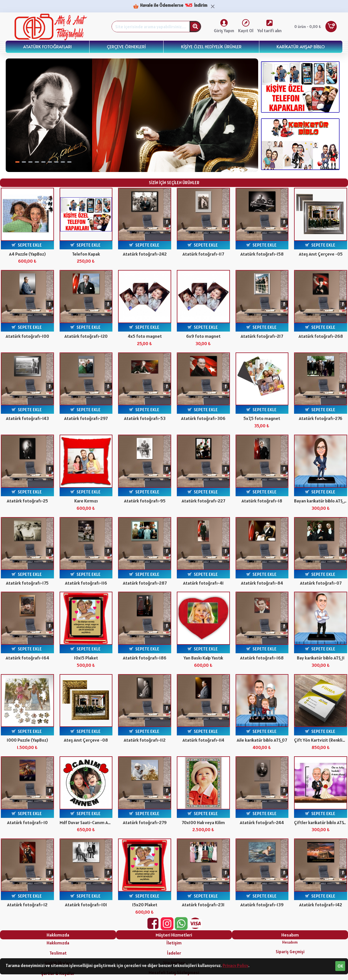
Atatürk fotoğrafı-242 (145, 254)
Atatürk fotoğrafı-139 (262, 905)
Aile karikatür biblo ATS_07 (262, 740)
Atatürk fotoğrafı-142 (321, 905)
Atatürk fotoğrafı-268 (321, 336)
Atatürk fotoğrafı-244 (262, 822)
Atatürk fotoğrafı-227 (203, 501)
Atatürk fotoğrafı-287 (145, 583)
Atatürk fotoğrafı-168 (262, 658)
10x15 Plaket (86, 658)
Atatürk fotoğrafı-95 (145, 501)
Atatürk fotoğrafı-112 (145, 740)
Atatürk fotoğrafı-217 (262, 336)
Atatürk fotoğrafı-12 (27, 905)
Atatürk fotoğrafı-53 (145, 418)
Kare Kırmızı (86, 501)
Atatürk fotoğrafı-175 (27, 583)
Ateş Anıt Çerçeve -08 (86, 740)
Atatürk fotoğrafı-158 (262, 254)
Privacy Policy (235, 965)
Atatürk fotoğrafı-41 (203, 583)
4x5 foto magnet (145, 336)
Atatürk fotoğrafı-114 (203, 740)
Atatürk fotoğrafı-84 (262, 583)
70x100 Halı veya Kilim (203, 822)
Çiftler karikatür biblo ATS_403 (321, 822)
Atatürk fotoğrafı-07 (321, 583)
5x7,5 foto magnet (262, 418)
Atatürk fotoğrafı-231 (203, 905)
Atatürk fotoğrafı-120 (86, 336)
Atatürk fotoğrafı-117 (203, 254)
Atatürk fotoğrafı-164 (27, 658)
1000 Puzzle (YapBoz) (27, 740)
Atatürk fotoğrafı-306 (203, 418)
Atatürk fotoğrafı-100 (27, 336)
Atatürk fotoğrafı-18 (262, 501)
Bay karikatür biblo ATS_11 (321, 658)
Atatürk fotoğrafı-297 (86, 418)
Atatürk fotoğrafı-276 (321, 418)
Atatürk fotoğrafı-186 (145, 658)
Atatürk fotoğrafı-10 (27, 822)
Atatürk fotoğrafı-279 (145, 822)
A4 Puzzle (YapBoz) (27, 254)
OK (340, 966)
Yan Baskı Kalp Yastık (203, 658)
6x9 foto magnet (203, 336)
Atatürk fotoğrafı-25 (27, 501)
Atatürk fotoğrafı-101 (86, 905)
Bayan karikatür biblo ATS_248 (321, 501)
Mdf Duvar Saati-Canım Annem (86, 822)
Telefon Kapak (86, 254)
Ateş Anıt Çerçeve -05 (321, 254)
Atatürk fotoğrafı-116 (86, 583)
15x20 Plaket (145, 905)
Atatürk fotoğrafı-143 (27, 418)
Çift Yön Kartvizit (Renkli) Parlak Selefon (321, 740)
